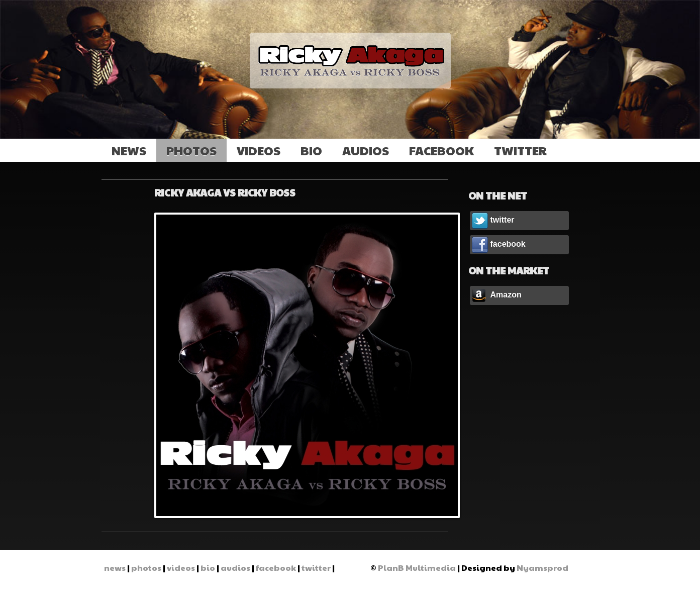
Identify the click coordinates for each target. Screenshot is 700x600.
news (129, 150)
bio (311, 150)
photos (191, 150)
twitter (520, 150)
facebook (441, 150)
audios (366, 150)
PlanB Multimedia (417, 568)
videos (259, 150)
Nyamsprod (542, 568)
